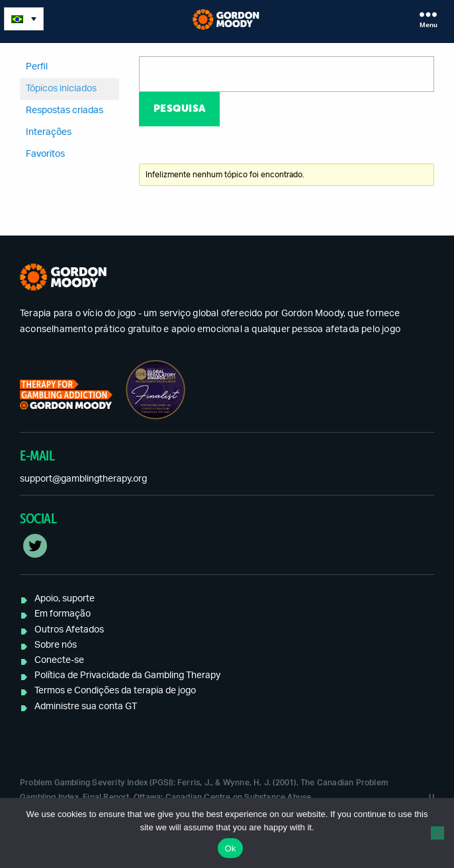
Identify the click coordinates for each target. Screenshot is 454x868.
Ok (230, 848)
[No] (437, 833)
